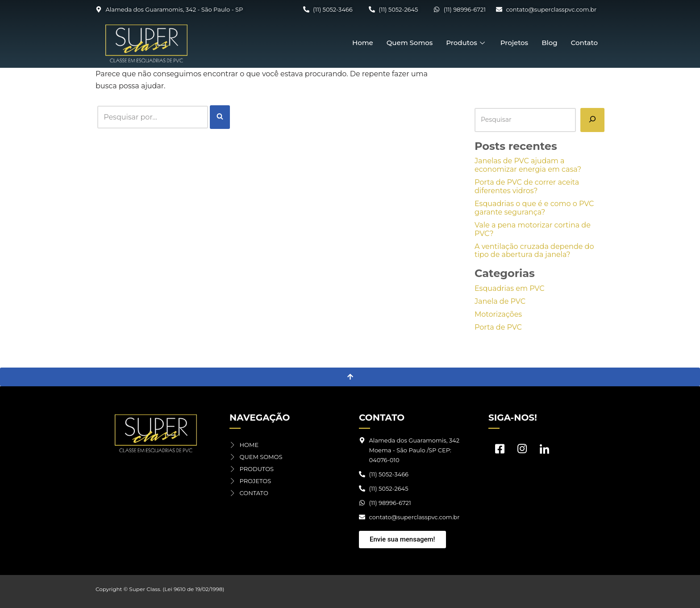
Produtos (466, 43)
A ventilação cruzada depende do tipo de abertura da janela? (534, 251)
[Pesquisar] (592, 120)
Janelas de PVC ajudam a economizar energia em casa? (528, 165)
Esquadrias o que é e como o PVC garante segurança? (534, 208)
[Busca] (153, 117)
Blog (549, 43)
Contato (584, 43)
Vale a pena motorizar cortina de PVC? (533, 229)
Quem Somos (410, 43)
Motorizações (498, 314)
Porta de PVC (498, 327)
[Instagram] (522, 451)
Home (363, 43)
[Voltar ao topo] (350, 377)
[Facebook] (500, 451)
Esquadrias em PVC (510, 288)
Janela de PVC (500, 301)
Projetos (514, 43)
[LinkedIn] (544, 451)
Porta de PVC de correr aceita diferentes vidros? (527, 186)
